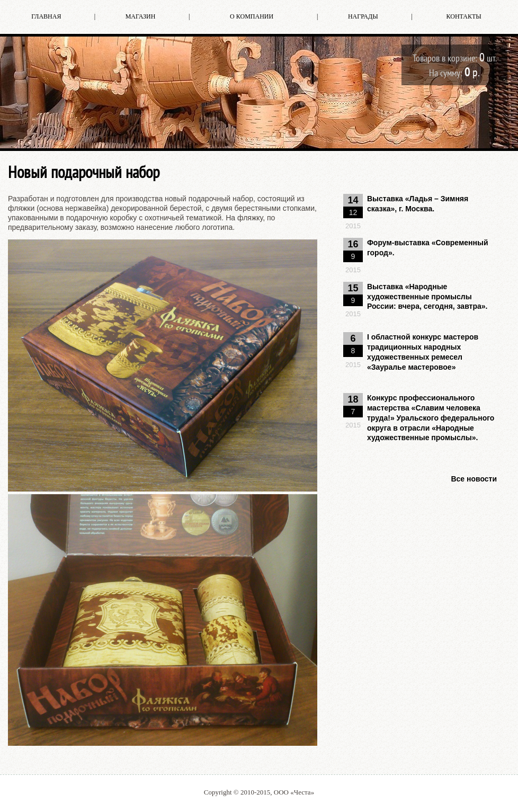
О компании (252, 16)
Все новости (474, 479)
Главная (46, 16)
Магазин (141, 16)
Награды (363, 16)
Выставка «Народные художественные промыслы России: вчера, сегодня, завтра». (427, 297)
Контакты (464, 16)
